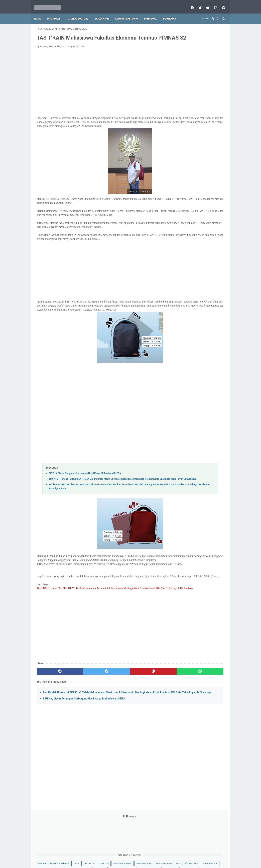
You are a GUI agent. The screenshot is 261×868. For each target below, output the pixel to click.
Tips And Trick (203, 207)
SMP (207, 201)
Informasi (56, 13)
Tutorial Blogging (185, 220)
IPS (198, 93)
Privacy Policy (108, 856)
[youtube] (205, 4)
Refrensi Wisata (184, 201)
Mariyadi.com (135, 863)
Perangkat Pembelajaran (189, 175)
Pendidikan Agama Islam (189, 156)
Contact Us (156, 856)
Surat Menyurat (184, 207)
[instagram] (213, 4)
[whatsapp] (147, 712)
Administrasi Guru (129, 13)
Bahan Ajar (104, 13)
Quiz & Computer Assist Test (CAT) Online (197, 194)
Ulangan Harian (184, 226)
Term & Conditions (128, 856)
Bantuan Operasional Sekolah (191, 74)
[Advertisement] (100, 89)
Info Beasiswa (211, 93)
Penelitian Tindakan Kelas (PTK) (193, 169)
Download (172, 13)
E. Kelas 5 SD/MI (188, 269)
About (144, 856)
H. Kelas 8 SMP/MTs (190, 287)
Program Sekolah (185, 182)
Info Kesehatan (184, 99)
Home (40, 13)
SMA (199, 201)
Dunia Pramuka (184, 93)
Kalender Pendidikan (187, 118)
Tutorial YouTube (79, 13)
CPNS (214, 74)
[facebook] (190, 4)
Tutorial (216, 214)
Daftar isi (170, 856)
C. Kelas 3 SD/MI (188, 258)
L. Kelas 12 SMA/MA (190, 311)
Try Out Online (183, 214)
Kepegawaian (208, 118)
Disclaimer (92, 856)
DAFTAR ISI (182, 80)
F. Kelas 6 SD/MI (188, 275)
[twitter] (197, 4)
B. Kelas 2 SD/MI (188, 252)
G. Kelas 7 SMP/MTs (190, 281)
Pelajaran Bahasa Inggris (189, 150)
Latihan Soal (202, 125)
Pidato (209, 175)
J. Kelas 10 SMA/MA (190, 299)
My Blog (180, 137)
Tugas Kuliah (201, 214)
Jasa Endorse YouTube (204, 112)
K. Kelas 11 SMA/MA (190, 305)
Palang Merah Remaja (188, 144)
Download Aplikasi (186, 87)
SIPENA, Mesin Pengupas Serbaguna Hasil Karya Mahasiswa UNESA (85, 494)
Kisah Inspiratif (184, 125)
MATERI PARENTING (187, 131)
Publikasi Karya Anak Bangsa (191, 188)
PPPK (209, 137)
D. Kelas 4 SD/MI (188, 264)
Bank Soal (153, 13)
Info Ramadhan (204, 99)
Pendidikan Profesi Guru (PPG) (192, 163)
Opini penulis (195, 137)
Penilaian (218, 169)
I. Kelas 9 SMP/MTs (189, 293)
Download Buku (207, 87)
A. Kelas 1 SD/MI (188, 246)
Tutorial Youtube (206, 220)
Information (182, 112)
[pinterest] (221, 4)
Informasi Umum (199, 106)
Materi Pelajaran (210, 131)
